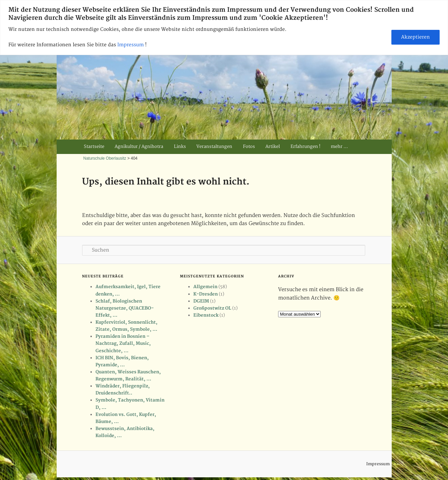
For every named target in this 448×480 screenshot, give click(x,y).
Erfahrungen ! (305, 147)
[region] (224, 28)
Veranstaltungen (214, 147)
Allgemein (205, 287)
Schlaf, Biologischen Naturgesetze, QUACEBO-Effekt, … (125, 308)
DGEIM (201, 301)
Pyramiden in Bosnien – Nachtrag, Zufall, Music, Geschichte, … (123, 343)
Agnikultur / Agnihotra (139, 147)
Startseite (94, 147)
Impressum (131, 45)
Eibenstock (206, 315)
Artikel (273, 147)
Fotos (249, 147)
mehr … (339, 147)
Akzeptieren (415, 37)
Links (180, 147)
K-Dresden (206, 294)
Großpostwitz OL (212, 308)
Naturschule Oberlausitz (105, 158)
